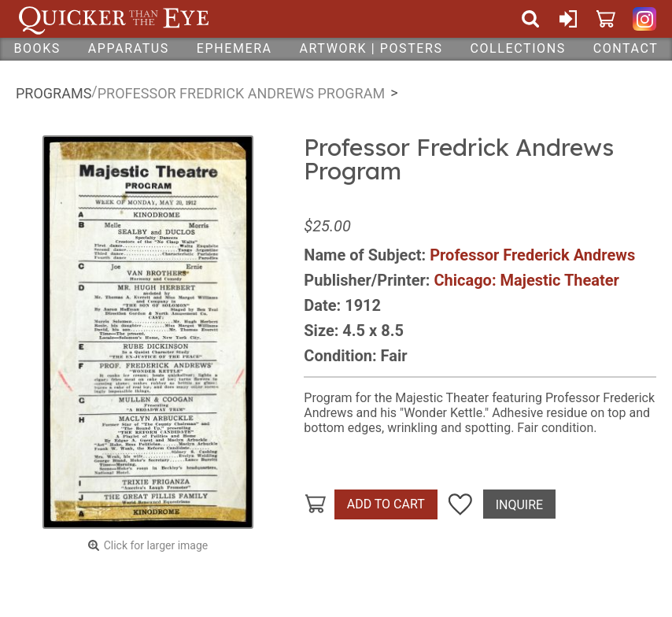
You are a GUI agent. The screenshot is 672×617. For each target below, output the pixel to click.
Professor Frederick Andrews (532, 255)
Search (530, 19)
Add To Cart (386, 504)
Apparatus (129, 48)
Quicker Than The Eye (114, 19)
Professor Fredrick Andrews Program (241, 93)
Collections (517, 48)
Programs (54, 93)
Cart (606, 19)
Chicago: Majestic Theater (526, 280)
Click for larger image (156, 545)
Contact (626, 48)
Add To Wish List (460, 504)
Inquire (519, 505)
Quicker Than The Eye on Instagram (644, 19)
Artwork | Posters (371, 48)
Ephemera (234, 48)
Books (37, 48)
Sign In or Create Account (568, 19)
